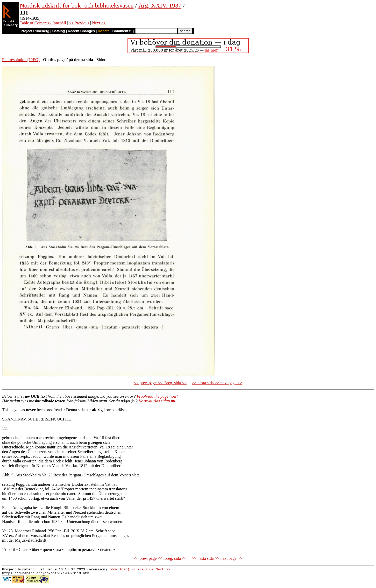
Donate (104, 31)
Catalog (59, 31)
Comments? (122, 31)
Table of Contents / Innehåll (43, 23)
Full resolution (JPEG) (21, 60)
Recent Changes (81, 31)
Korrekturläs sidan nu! (158, 401)
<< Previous (79, 23)
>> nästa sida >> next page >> (217, 383)
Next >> (99, 23)
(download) (119, 570)
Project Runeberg (35, 31)
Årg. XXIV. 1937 (160, 5)
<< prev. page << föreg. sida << (160, 383)
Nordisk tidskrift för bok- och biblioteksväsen (77, 5)
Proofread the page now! (157, 396)
